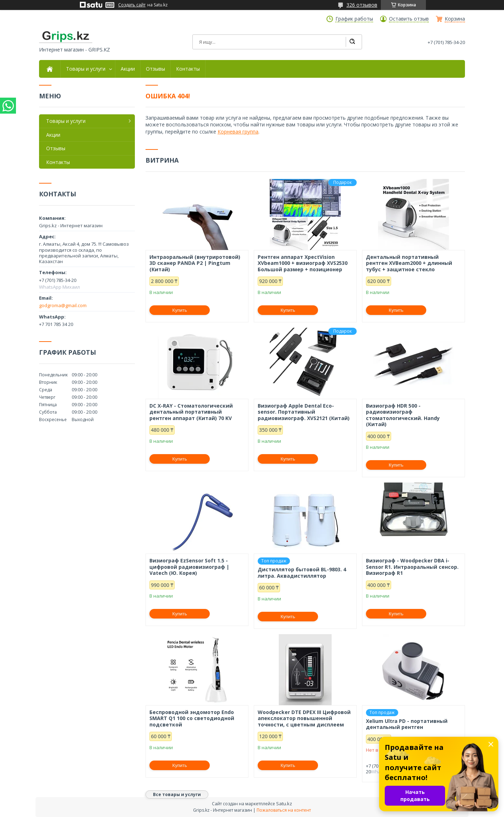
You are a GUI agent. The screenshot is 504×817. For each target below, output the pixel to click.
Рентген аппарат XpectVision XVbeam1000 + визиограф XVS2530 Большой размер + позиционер (303, 263)
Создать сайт (132, 5)
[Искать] (352, 42)
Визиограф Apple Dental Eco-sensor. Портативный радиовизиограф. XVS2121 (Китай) (304, 412)
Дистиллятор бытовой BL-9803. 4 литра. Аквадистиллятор (302, 573)
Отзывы (155, 69)
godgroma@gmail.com (63, 305)
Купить (180, 310)
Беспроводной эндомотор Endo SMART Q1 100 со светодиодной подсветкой (192, 718)
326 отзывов (362, 5)
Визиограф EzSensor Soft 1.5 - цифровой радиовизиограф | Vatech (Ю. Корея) (189, 567)
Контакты (188, 69)
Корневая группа (238, 132)
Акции (128, 69)
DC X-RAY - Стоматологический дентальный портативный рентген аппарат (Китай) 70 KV (191, 412)
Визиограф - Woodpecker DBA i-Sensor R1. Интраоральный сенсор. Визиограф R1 (412, 567)
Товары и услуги (86, 69)
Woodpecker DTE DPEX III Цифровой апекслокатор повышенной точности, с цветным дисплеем (304, 718)
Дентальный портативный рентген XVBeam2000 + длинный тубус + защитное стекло (409, 263)
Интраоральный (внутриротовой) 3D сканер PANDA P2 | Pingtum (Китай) (195, 263)
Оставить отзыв (409, 19)
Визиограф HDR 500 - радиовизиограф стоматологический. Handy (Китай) (403, 415)
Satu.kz (284, 804)
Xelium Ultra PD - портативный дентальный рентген (407, 724)
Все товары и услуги (177, 794)
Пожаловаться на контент (284, 810)
